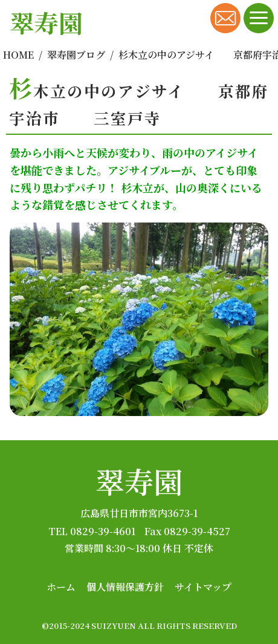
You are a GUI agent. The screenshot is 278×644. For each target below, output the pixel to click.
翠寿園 (139, 481)
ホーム (61, 587)
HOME (18, 55)
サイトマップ (203, 587)
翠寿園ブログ (76, 55)
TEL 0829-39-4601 (92, 531)
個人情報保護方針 (125, 587)
